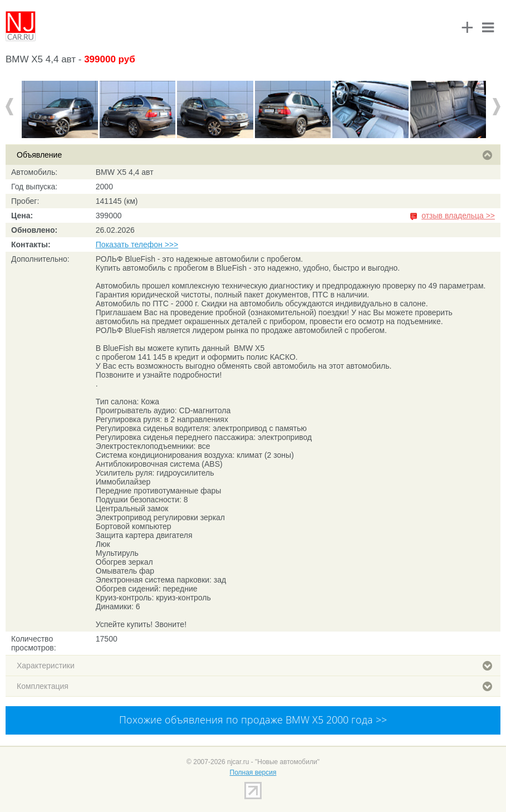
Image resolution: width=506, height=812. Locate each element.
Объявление (254, 155)
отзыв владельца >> (458, 216)
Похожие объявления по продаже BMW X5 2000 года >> (253, 720)
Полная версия (253, 772)
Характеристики (254, 666)
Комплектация (254, 686)
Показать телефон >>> (137, 244)
